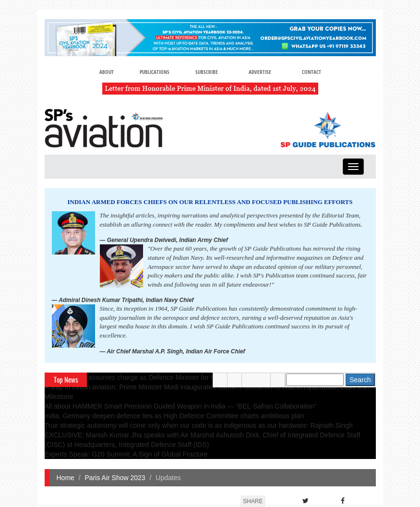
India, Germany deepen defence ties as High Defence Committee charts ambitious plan (174, 416)
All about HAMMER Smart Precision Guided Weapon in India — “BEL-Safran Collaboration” (181, 406)
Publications (155, 72)
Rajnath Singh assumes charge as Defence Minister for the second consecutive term (171, 377)
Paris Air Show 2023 (115, 478)
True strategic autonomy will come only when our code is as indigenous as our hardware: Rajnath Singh (199, 425)
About (107, 72)
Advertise (260, 72)
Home (66, 478)
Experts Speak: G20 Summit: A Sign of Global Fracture (126, 454)
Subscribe (207, 72)
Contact (312, 72)
